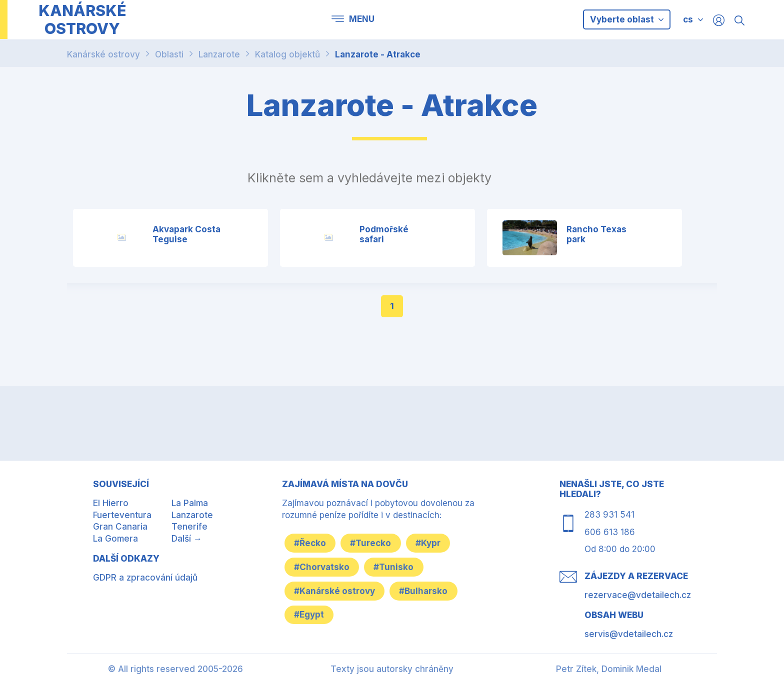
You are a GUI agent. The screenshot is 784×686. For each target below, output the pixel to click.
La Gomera (115, 539)
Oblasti (169, 54)
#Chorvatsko (322, 567)
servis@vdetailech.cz (629, 634)
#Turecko (372, 543)
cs (688, 19)
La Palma (190, 503)
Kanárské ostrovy (103, 54)
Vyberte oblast (627, 19)
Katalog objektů (287, 54)
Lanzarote (219, 54)
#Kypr (430, 543)
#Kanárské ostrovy (335, 591)
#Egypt (309, 615)
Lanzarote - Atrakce (378, 54)
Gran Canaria (120, 527)
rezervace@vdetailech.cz (638, 595)
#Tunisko (395, 567)
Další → (187, 539)
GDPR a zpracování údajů (145, 578)
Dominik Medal (631, 669)
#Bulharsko (425, 591)
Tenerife (189, 527)
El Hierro (111, 503)
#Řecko (310, 543)
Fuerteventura (122, 515)
